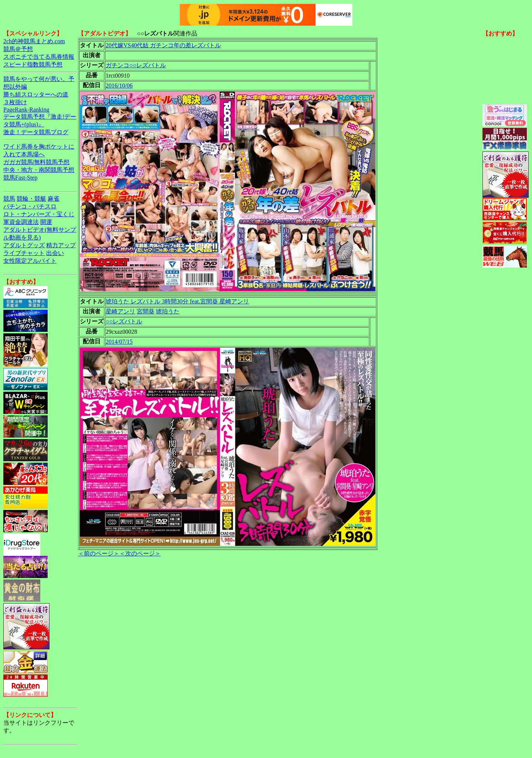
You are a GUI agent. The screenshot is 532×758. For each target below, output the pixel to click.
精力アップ (61, 245)
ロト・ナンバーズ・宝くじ (39, 214)
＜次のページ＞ (140, 553)
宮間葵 (146, 311)
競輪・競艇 (31, 199)
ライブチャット (24, 253)
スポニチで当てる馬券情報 (39, 57)
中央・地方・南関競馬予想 (39, 170)
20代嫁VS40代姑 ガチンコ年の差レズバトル (163, 45)
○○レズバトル (124, 321)
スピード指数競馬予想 (33, 64)
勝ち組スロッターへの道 (36, 94)
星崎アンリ (120, 311)
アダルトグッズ (24, 245)
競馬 (9, 199)
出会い (55, 253)
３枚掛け (15, 102)
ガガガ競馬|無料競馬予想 (36, 162)
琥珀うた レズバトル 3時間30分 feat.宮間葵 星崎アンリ (177, 301)
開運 (46, 222)
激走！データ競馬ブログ (36, 132)
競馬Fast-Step (20, 178)
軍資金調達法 (21, 222)
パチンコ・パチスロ (30, 206)
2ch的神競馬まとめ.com (34, 41)
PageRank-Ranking (26, 110)
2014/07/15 (119, 342)
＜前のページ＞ (99, 553)
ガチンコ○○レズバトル (136, 65)
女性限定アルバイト (30, 261)
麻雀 (54, 199)
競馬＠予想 (18, 49)
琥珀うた (168, 311)
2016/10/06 (119, 86)
